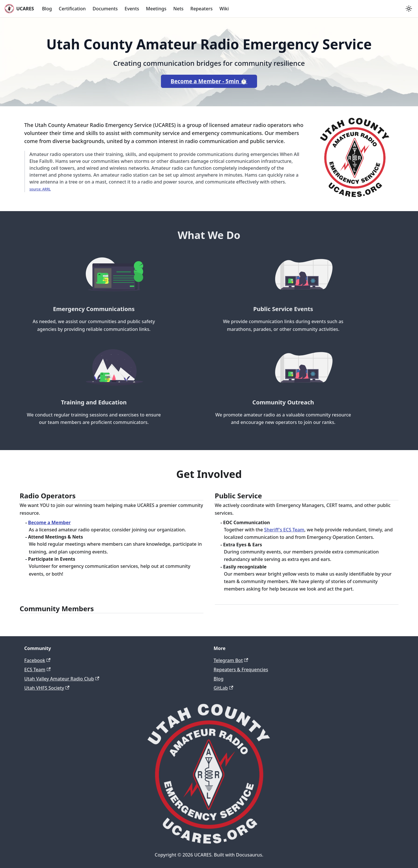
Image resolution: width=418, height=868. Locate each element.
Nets (178, 9)
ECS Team (38, 670)
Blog (47, 9)
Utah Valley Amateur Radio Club (62, 679)
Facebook (37, 660)
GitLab (223, 688)
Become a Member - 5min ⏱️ (209, 81)
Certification (72, 9)
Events (132, 9)
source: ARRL (40, 189)
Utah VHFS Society (47, 688)
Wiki (224, 9)
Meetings (156, 9)
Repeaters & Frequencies (241, 670)
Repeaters (202, 9)
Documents (105, 9)
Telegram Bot (231, 660)
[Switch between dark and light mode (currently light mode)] (409, 9)
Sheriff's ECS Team (284, 530)
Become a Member (49, 522)
